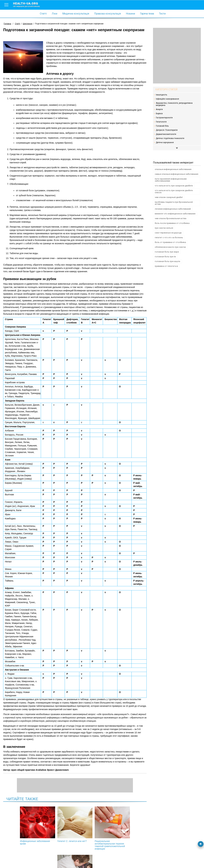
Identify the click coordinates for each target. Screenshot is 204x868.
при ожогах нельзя (164, 228)
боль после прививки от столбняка (172, 223)
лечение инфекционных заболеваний (173, 209)
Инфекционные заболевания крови (24, 826)
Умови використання (14, 860)
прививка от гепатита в (166, 266)
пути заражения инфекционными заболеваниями (171, 180)
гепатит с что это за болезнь (169, 237)
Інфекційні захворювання (167, 99)
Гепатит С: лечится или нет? (58, 824)
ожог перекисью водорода (168, 233)
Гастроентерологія (164, 118)
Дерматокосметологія (166, 134)
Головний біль (162, 126)
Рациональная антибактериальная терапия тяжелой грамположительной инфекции (92, 828)
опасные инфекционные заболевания (173, 169)
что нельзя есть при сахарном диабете (174, 186)
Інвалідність (161, 95)
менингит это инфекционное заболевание (175, 214)
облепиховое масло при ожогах (170, 247)
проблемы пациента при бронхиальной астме (174, 203)
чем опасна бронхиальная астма (171, 218)
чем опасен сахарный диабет (169, 197)
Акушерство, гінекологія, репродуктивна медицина (174, 104)
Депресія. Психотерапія (167, 130)
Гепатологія (161, 122)
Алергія (159, 109)
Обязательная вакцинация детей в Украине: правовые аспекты (126, 827)
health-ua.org (29, 4)
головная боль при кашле (167, 261)
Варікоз (159, 114)
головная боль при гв (165, 257)
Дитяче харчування (165, 142)
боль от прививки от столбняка (170, 242)
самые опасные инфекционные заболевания (177, 174)
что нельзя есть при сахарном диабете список (174, 191)
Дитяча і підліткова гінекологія (170, 138)
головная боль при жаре (167, 252)
